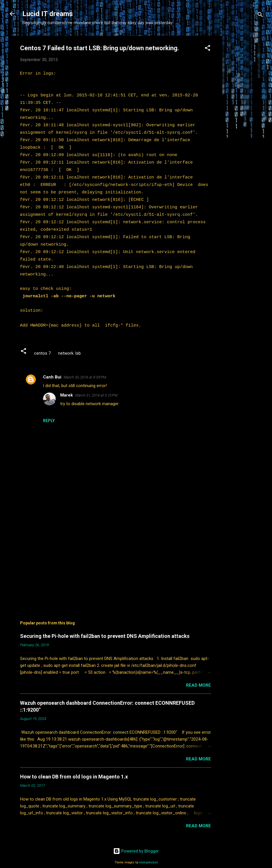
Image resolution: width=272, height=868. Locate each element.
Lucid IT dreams (48, 14)
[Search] (260, 16)
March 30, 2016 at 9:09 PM (85, 368)
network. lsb (70, 344)
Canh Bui (52, 368)
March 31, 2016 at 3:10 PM (96, 386)
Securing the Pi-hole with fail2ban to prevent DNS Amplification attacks (105, 627)
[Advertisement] (245, 122)
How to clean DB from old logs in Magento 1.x (74, 767)
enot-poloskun (149, 853)
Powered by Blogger (136, 842)
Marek (66, 386)
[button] (208, 49)
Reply (49, 411)
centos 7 (42, 344)
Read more (198, 676)
